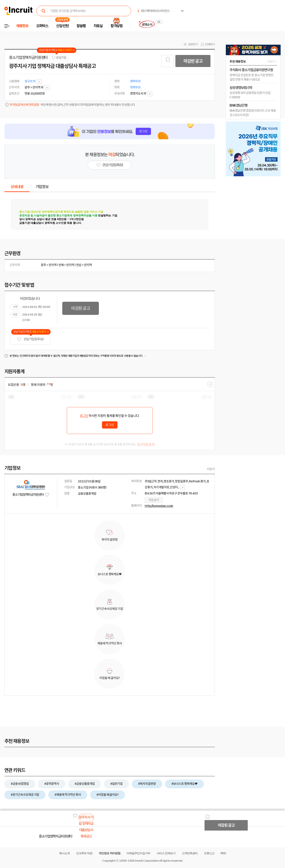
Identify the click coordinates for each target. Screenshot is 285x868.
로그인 (84, 416)
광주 (43, 265)
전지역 (53, 265)
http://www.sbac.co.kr (159, 506)
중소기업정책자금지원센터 (28, 58)
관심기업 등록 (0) (30, 339)
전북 (61, 265)
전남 (79, 265)
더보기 (211, 469)
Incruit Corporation (147, 861)
